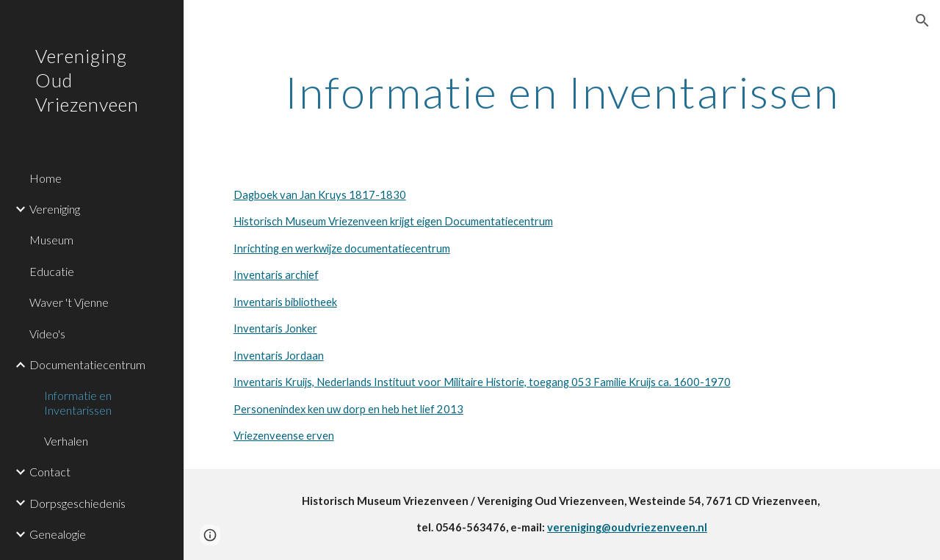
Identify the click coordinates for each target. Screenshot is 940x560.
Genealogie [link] (58, 534)
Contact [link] (50, 472)
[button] (922, 21)
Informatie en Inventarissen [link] (78, 402)
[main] (562, 92)
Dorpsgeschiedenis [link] (77, 503)
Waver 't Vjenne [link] (69, 302)
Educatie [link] (52, 271)
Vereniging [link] (55, 209)
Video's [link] (47, 334)
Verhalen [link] (66, 441)
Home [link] (46, 178)
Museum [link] (51, 240)
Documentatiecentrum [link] (87, 364)
